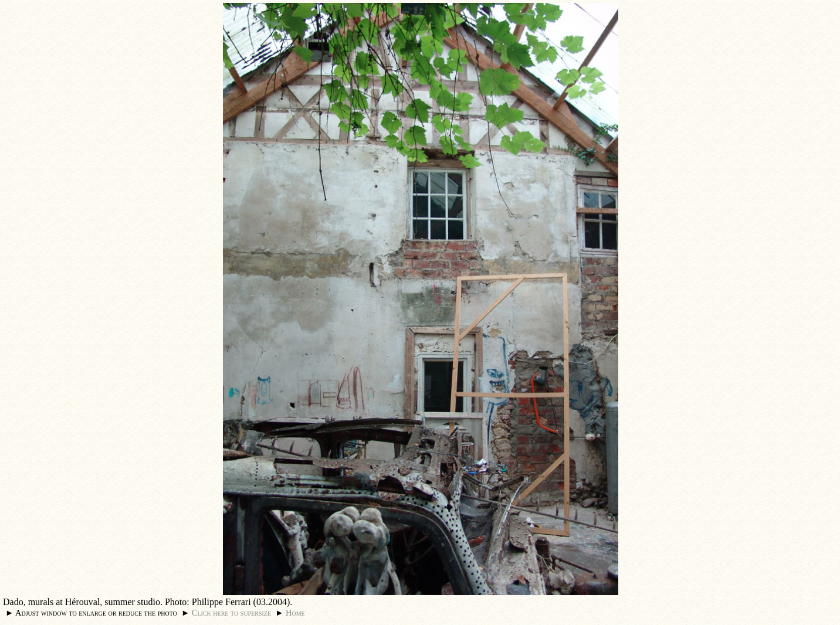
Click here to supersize (231, 613)
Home (295, 613)
